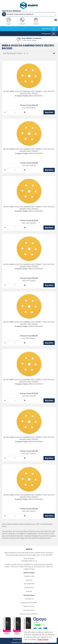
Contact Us (29, 599)
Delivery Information (29, 603)
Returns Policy (29, 606)
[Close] (55, 632)
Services (29, 580)
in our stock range (29, 40)
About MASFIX (29, 584)
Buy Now (49, 112)
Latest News (29, 588)
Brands (29, 591)
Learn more (43, 640)
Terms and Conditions (29, 614)
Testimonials (29, 576)
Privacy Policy (29, 610)
